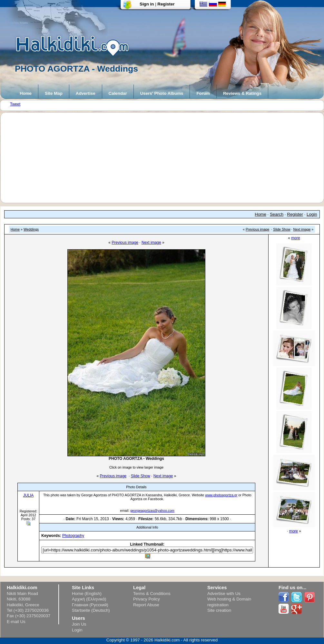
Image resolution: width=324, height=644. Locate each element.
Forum (203, 93)
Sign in (147, 4)
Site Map (54, 93)
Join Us (79, 624)
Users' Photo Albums (162, 93)
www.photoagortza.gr (221, 495)
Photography (73, 536)
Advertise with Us (224, 594)
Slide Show (282, 229)
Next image (302, 229)
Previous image (257, 229)
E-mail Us (16, 622)
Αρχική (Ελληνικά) (89, 599)
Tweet (15, 104)
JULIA (29, 495)
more (295, 238)
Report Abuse (146, 605)
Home (26, 93)
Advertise (86, 93)
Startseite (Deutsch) (91, 610)
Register (166, 4)
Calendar (118, 93)
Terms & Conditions (152, 594)
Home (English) (87, 594)
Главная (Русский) (90, 605)
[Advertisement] (165, 158)
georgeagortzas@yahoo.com (152, 510)
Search (277, 214)
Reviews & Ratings (242, 93)
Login (312, 214)
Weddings (31, 229)
